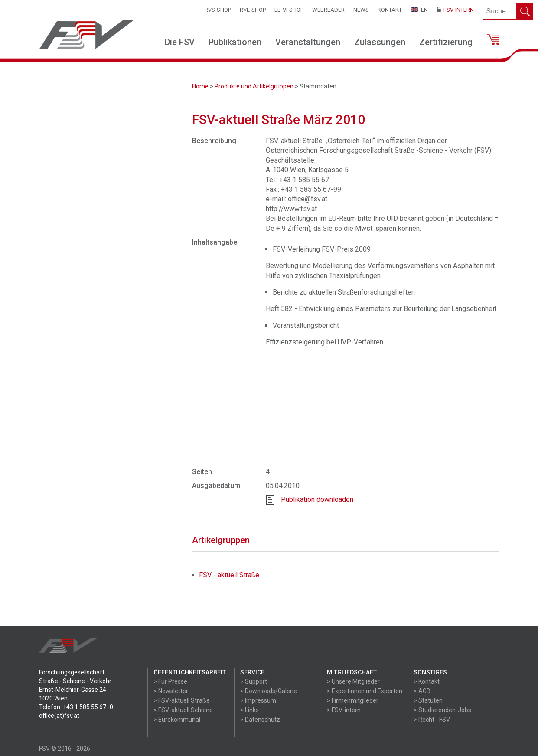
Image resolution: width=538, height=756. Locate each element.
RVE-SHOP (253, 10)
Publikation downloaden (317, 499)
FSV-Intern (455, 10)
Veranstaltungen (308, 42)
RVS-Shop (218, 10)
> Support (254, 681)
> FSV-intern (344, 710)
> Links (249, 710)
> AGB (422, 691)
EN (419, 10)
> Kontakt (427, 681)
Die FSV (180, 42)
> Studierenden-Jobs (442, 710)
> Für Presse (170, 681)
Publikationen (235, 42)
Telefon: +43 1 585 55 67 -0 (76, 707)
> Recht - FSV (432, 720)
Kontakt (390, 10)
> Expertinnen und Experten (365, 691)
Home (200, 86)
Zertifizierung (446, 42)
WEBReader (328, 10)
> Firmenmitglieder (353, 700)
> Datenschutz (260, 720)
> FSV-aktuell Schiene (183, 710)
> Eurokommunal (177, 720)
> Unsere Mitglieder (353, 681)
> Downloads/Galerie (269, 691)
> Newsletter (171, 691)
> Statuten (428, 700)
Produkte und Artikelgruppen (254, 86)
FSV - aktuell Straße (229, 575)
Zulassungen (380, 42)
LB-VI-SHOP (289, 10)
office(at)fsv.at (59, 716)
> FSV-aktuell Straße (182, 700)
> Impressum (258, 700)
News (361, 10)
